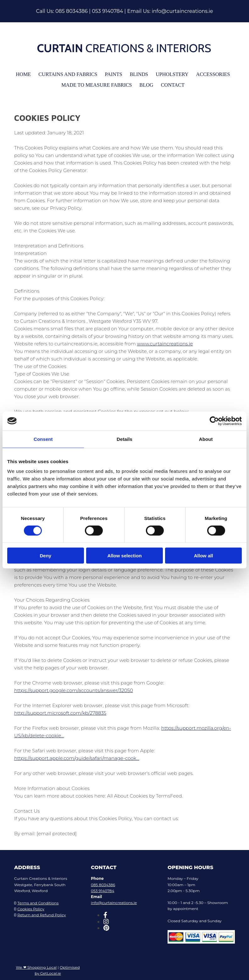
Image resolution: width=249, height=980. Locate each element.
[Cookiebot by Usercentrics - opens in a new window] (214, 421)
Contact (170, 83)
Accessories (208, 74)
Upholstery (169, 74)
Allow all (204, 556)
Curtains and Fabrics (71, 74)
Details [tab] (124, 439)
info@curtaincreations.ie (182, 11)
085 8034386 (72, 11)
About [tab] (206, 439)
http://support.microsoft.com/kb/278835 (60, 710)
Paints (114, 74)
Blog (145, 83)
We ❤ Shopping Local (36, 965)
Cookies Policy (31, 906)
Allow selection (124, 556)
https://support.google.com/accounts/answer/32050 (74, 688)
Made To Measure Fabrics (98, 83)
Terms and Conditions (38, 900)
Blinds (138, 74)
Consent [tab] (43, 439)
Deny (45, 556)
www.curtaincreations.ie (165, 341)
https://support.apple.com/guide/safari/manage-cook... (77, 756)
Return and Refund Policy (41, 912)
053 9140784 (107, 11)
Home (29, 74)
